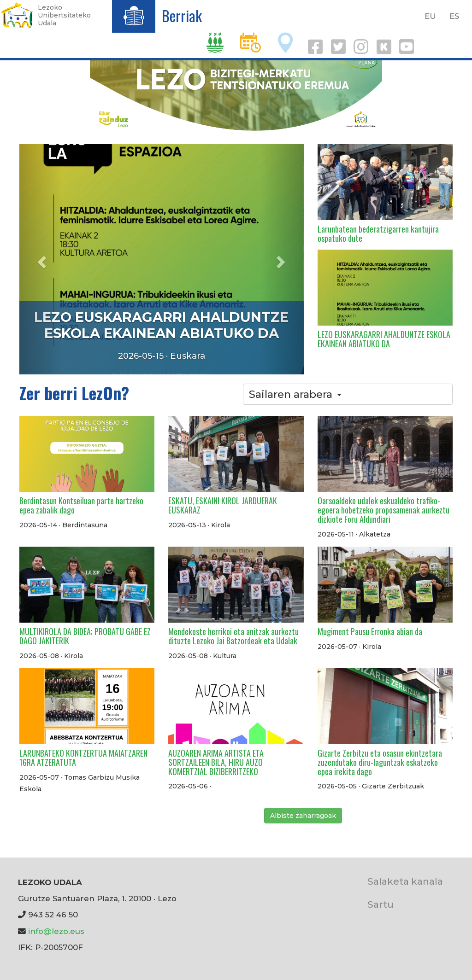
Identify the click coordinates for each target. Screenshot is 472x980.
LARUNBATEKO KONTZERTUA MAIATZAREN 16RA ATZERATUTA (83, 758)
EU (430, 16)
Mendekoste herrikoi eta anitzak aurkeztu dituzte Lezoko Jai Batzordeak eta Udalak (233, 636)
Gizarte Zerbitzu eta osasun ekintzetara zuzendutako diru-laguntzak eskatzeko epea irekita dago (380, 762)
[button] (41, 259)
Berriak (182, 15)
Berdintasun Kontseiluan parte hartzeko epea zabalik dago (81, 505)
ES (454, 16)
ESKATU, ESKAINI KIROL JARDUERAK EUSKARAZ (223, 505)
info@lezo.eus (56, 931)
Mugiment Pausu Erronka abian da (370, 631)
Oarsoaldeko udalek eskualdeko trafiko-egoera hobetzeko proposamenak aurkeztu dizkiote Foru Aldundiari (383, 510)
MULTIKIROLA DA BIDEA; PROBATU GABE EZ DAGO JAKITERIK (85, 636)
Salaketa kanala (405, 881)
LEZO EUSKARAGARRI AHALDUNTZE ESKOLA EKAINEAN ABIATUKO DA (161, 325)
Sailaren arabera (295, 394)
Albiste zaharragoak (303, 816)
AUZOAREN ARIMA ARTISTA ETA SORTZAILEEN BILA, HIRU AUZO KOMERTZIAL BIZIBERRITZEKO (216, 762)
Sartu (381, 904)
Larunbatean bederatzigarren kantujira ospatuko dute (378, 233)
